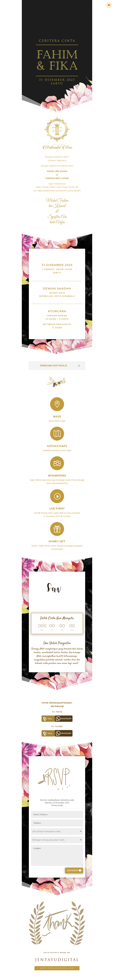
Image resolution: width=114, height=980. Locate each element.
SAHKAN (78, 870)
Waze (57, 414)
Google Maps (57, 444)
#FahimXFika (57, 473)
